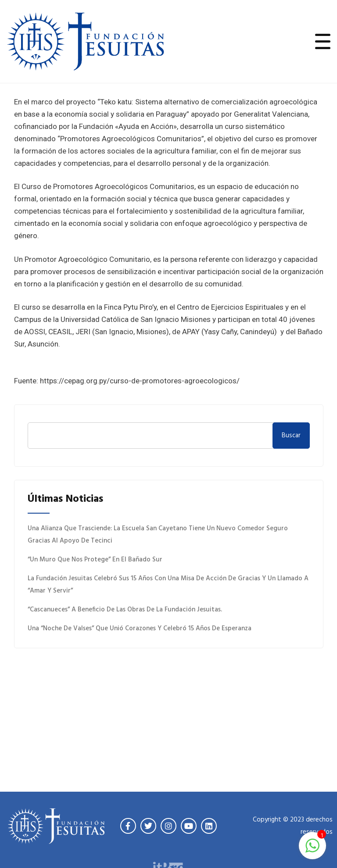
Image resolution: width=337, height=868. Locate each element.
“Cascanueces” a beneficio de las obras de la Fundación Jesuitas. (125, 610)
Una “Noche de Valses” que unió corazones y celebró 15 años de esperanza (140, 629)
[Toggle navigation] (323, 41)
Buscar (291, 436)
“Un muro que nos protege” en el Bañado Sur (95, 560)
